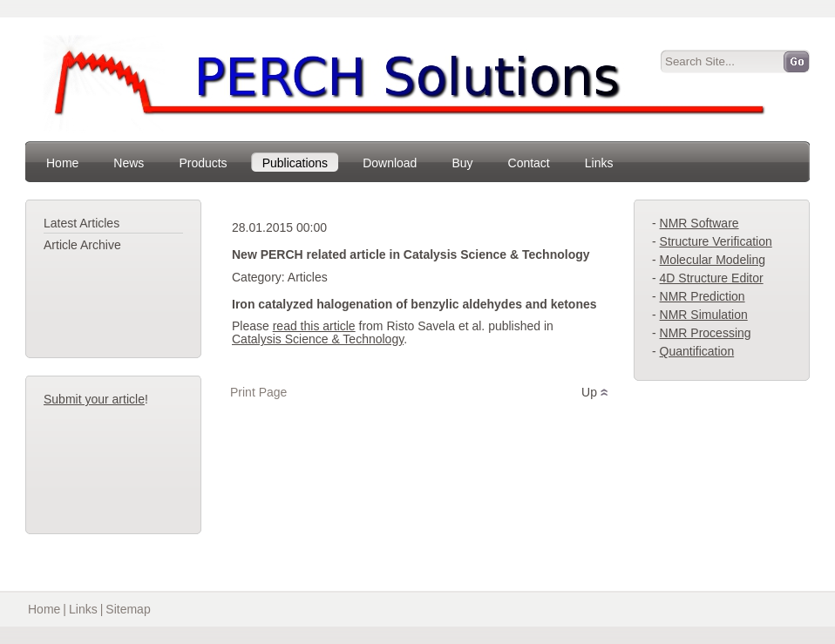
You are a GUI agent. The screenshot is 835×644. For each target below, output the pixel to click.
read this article (314, 326)
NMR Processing (706, 333)
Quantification (697, 351)
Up (589, 392)
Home (44, 609)
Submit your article (94, 399)
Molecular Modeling (713, 260)
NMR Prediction (703, 296)
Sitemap (128, 609)
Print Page (258, 392)
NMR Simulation (704, 315)
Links (83, 609)
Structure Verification (716, 241)
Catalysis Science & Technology (318, 339)
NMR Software (699, 223)
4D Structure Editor (712, 278)
